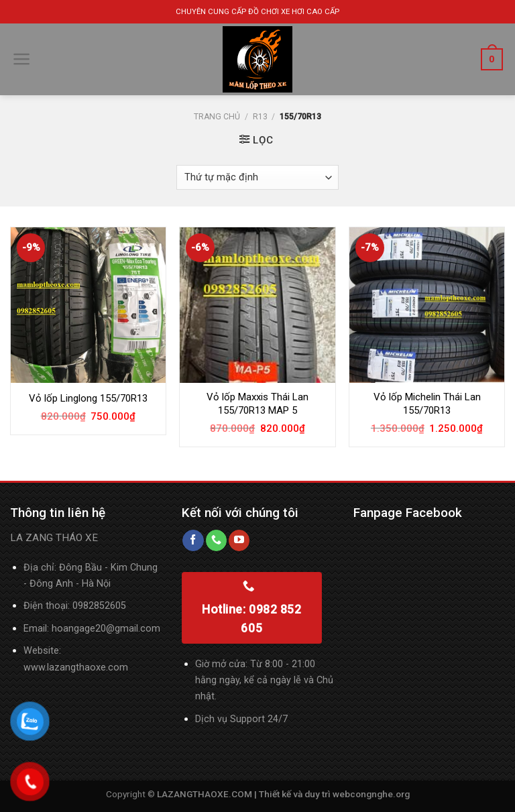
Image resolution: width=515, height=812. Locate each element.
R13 (260, 117)
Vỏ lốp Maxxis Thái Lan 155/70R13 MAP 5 (257, 404)
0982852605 (99, 606)
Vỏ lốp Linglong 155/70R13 (88, 398)
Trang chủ (217, 117)
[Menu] (22, 59)
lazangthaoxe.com (88, 668)
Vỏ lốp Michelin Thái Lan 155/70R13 (427, 404)
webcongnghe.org (371, 794)
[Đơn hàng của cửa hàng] (258, 177)
